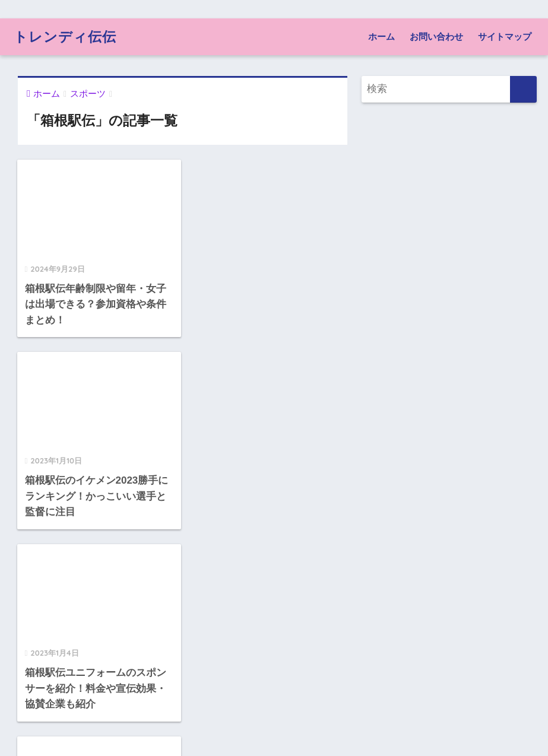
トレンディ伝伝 (65, 36)
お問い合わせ (436, 36)
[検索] (523, 89)
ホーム (381, 36)
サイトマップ (505, 36)
